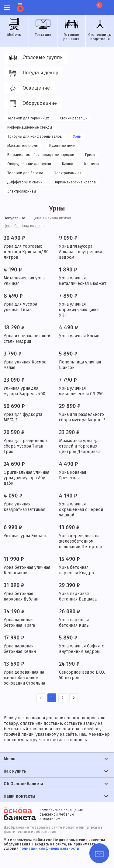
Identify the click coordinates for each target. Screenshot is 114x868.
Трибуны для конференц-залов (35, 136)
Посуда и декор (33, 73)
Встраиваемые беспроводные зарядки (41, 155)
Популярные (14, 218)
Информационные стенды (30, 127)
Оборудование (32, 104)
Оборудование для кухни (29, 164)
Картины (92, 164)
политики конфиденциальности (49, 849)
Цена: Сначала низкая (52, 218)
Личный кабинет (66, 5)
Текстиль (43, 27)
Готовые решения (71, 30)
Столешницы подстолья (100, 30)
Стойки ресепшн (74, 118)
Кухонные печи (62, 146)
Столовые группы (35, 58)
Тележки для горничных (28, 118)
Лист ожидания (86, 5)
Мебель (14, 27)
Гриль (90, 155)
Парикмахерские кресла (75, 182)
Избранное (76, 5)
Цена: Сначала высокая (24, 226)
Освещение (28, 88)
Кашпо (68, 164)
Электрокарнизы (22, 191)
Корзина (99, 5)
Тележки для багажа (25, 173)
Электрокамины (68, 173)
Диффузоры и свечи (25, 182)
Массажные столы (23, 146)
